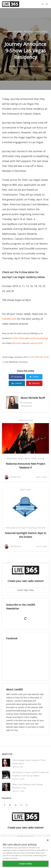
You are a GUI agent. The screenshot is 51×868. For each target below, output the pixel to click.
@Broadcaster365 (33, 343)
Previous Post (26, 420)
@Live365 (17, 343)
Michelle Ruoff (37, 398)
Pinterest (34, 383)
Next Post (26, 490)
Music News (30, 458)
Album (41, 458)
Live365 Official (18, 338)
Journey (8, 32)
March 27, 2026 (18, 791)
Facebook (17, 377)
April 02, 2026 (18, 767)
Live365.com (9, 319)
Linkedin (17, 383)
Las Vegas (18, 32)
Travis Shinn (35, 357)
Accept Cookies (26, 864)
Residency (29, 32)
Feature (41, 528)
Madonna (12, 458)
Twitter (34, 377)
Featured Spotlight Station (21, 528)
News (38, 32)
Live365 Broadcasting (38, 338)
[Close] (48, 840)
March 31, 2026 (18, 779)
